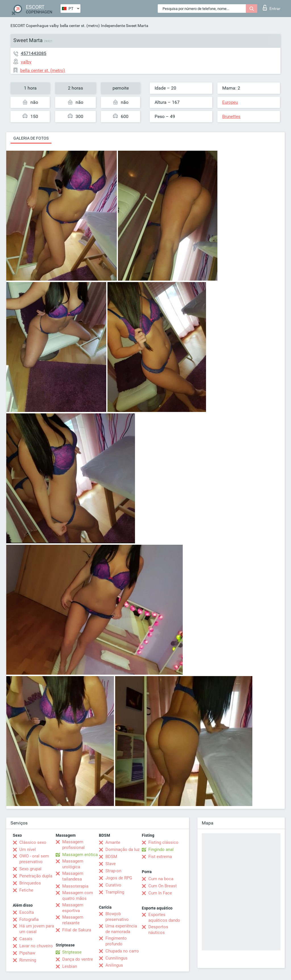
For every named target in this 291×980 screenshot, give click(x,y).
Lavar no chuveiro (36, 946)
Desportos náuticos (158, 930)
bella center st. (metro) (80, 26)
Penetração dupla (36, 876)
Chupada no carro (122, 951)
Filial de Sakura (77, 930)
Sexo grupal (30, 869)
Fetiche (26, 890)
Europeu (230, 102)
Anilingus (114, 965)
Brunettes (231, 117)
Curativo (113, 885)
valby (54, 26)
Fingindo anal (161, 850)
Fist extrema (160, 857)
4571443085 (34, 53)
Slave (111, 864)
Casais (26, 939)
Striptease (72, 952)
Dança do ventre (78, 959)
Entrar (272, 8)
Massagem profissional (73, 845)
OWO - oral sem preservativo (34, 859)
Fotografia (29, 919)
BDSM (111, 857)
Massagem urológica (73, 864)
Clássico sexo (33, 842)
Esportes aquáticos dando (164, 917)
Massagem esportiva (73, 908)
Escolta (27, 912)
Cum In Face (160, 893)
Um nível (28, 850)
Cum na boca (161, 879)
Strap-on (113, 871)
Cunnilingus (117, 958)
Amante (113, 842)
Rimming (28, 960)
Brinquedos (30, 883)
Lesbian (70, 966)
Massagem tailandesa (73, 876)
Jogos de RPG (119, 878)
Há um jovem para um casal (37, 929)
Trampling (115, 892)
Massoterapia (75, 886)
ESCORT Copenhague (29, 26)
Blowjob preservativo (117, 917)
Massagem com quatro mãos (78, 896)
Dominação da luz (122, 850)
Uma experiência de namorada (121, 929)
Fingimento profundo (116, 941)
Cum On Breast (163, 886)
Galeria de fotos (31, 138)
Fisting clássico (163, 842)
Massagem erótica (80, 855)
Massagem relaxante (73, 920)
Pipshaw (27, 953)
